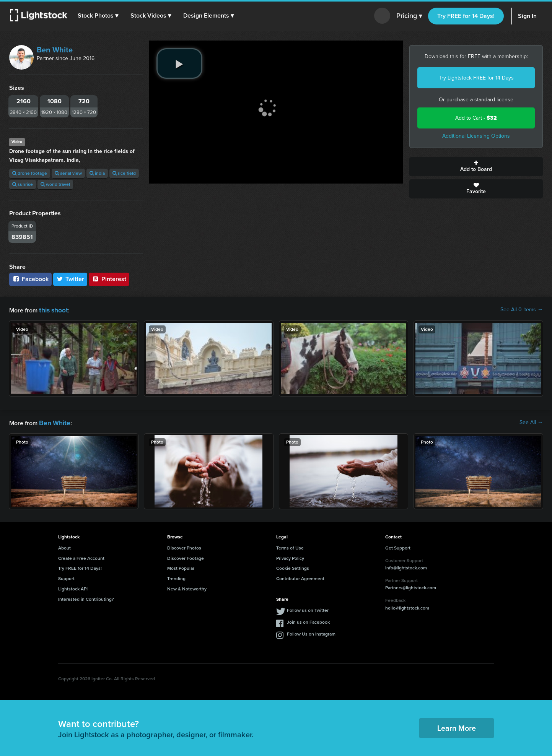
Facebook (30, 279)
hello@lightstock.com (407, 606)
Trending (176, 577)
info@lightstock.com (406, 566)
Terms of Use (290, 546)
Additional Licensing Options (476, 136)
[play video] (179, 63)
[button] (99, 16)
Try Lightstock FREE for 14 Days (476, 78)
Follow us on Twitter (308, 609)
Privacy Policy (290, 557)
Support (66, 577)
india (97, 173)
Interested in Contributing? (86, 598)
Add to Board (476, 167)
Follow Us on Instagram (311, 632)
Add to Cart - (476, 118)
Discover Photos (184, 546)
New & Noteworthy (187, 587)
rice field (124, 173)
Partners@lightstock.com (411, 586)
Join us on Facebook (308, 621)
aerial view (68, 173)
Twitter (70, 279)
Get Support (398, 546)
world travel (55, 184)
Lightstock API (73, 587)
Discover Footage (186, 557)
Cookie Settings (293, 567)
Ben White (55, 50)
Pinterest (109, 279)
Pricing (409, 16)
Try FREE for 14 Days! (466, 16)
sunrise (23, 184)
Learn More (457, 727)
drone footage (30, 173)
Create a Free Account (81, 557)
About (64, 546)
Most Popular (181, 567)
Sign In (527, 16)
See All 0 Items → (522, 310)
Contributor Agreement (300, 577)
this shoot (52, 310)
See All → (531, 422)
